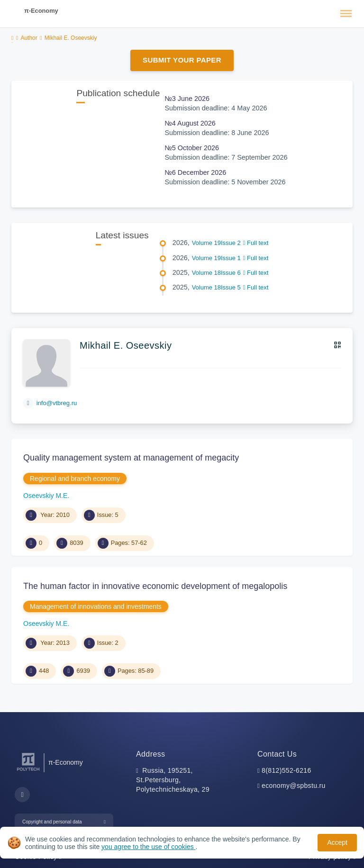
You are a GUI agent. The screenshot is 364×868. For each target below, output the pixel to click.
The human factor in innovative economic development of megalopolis (155, 586)
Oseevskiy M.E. (46, 496)
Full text (256, 243)
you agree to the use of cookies (148, 847)
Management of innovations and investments (96, 606)
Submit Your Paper (182, 60)
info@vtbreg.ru (57, 403)
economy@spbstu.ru (294, 786)
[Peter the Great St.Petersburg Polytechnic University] (28, 771)
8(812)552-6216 (287, 770)
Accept (337, 842)
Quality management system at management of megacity (131, 458)
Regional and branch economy (75, 479)
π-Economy (41, 11)
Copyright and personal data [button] (52, 822)
